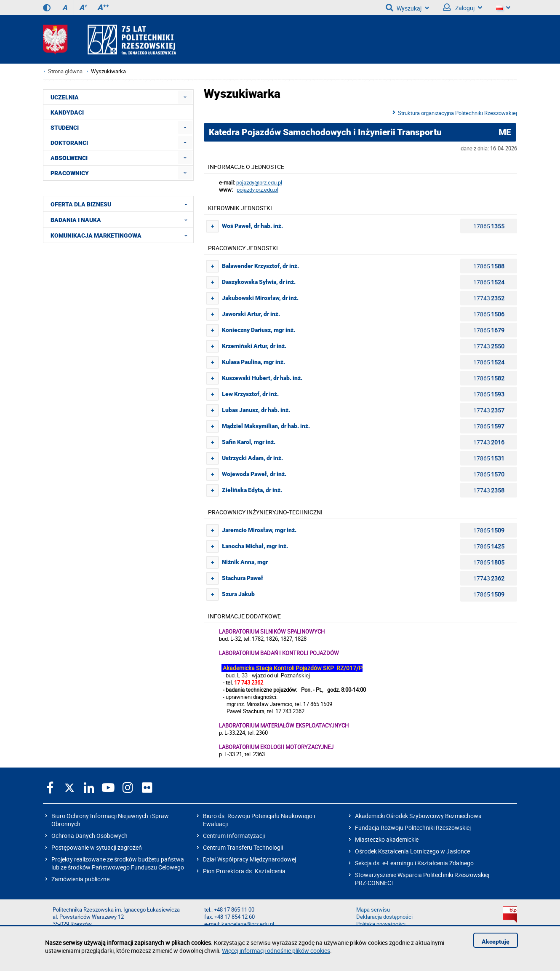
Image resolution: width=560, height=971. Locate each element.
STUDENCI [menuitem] (65, 128)
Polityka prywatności (381, 924)
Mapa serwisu (373, 910)
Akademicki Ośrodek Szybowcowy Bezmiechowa (418, 816)
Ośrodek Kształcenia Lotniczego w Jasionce (412, 851)
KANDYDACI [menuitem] (67, 112)
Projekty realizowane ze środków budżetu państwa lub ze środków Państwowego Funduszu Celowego (118, 863)
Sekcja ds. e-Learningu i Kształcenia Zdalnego (414, 863)
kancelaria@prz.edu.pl (248, 924)
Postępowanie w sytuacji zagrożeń (97, 847)
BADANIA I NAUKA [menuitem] (121, 219)
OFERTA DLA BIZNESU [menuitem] (121, 204)
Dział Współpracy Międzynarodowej (249, 859)
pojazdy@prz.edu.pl (259, 183)
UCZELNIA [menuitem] (65, 97)
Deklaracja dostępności (384, 917)
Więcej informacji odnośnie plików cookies (276, 951)
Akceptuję (496, 942)
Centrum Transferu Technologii (243, 847)
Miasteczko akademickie (387, 839)
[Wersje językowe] (503, 8)
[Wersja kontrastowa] (47, 8)
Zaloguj (463, 8)
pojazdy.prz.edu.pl (257, 190)
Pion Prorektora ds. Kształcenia (244, 871)
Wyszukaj (407, 8)
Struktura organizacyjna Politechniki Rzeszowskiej (457, 113)
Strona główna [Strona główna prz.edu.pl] (65, 71)
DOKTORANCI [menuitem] (69, 143)
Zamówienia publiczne (80, 879)
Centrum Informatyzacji (234, 836)
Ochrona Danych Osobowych (89, 836)
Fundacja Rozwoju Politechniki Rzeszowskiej (413, 828)
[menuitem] (185, 97)
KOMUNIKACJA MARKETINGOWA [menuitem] (121, 235)
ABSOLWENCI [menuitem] (69, 158)
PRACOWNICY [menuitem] (70, 173)
